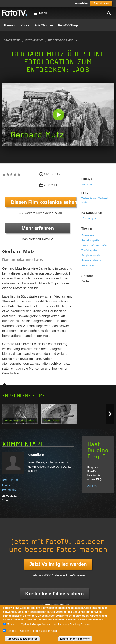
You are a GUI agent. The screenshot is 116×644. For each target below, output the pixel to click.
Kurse (25, 25)
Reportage (87, 266)
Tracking (12, 625)
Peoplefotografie (91, 256)
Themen (9, 25)
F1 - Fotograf (89, 218)
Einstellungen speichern (75, 639)
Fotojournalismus (91, 261)
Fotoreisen (88, 235)
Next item (110, 414)
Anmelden (81, 3)
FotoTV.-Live (44, 25)
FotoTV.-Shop (68, 25)
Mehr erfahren (38, 228)
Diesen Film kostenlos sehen (44, 202)
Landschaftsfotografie (94, 245)
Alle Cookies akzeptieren (22, 639)
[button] (58, 115)
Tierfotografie (89, 251)
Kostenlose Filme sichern (54, 594)
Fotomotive (34, 40)
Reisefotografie (61, 40)
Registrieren (101, 3)
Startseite (12, 40)
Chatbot (12, 631)
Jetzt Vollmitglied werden (58, 564)
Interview (87, 184)
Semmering (10, 480)
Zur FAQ (92, 486)
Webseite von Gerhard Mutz (95, 200)
